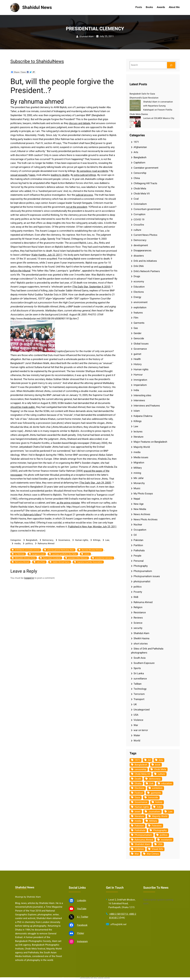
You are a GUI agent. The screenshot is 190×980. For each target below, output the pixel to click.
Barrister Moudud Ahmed (92, 550)
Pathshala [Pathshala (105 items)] (140, 830)
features (138, 313)
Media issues (141, 457)
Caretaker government (146, 168)
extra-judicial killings (85, 175)
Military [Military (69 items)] (153, 821)
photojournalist (142, 581)
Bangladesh (32, 540)
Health (137, 359)
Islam (137, 411)
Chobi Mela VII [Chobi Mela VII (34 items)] (142, 774)
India (136, 390)
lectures (138, 432)
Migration (139, 463)
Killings (97, 540)
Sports (137, 668)
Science (138, 623)
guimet (137, 354)
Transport (139, 699)
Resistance (140, 612)
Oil (135, 535)
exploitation (140, 307)
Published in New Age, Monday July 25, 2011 (92, 527)
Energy (137, 297)
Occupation (140, 530)
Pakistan (138, 540)
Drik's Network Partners (147, 271)
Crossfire (139, 225)
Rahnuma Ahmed (46, 544)
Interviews (139, 400)
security (138, 628)
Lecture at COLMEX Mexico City (159, 118)
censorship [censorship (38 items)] (140, 769)
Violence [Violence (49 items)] (139, 849)
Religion (138, 607)
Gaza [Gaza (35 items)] (137, 797)
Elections (139, 292)
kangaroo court (38, 554)
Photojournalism (143, 571)
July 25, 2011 (107, 36)
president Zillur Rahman (78, 558)
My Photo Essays (143, 494)
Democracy (48, 540)
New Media (140, 509)
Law (107, 540)
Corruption (139, 214)
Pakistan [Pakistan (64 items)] (139, 826)
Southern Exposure (144, 663)
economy (139, 282)
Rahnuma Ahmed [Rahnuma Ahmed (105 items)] (144, 840)
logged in (29, 578)
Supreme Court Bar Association (90, 562)
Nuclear (138, 525)
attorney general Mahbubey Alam (61, 550)
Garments (139, 323)
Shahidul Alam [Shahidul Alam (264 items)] (142, 844)
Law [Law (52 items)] (170, 812)
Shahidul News (37, 7)
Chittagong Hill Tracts (145, 183)
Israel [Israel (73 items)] (138, 812)
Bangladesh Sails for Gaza (142, 94)
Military (138, 468)
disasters (139, 256)
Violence (138, 720)
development (141, 245)
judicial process (84, 195)
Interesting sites (142, 395)
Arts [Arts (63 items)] (161, 760)
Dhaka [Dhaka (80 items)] (138, 784)
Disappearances (142, 251)
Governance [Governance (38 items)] (141, 802)
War (136, 725)
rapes (32, 175)
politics (29, 544)
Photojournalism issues (147, 576)
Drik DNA (139, 266)
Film (136, 318)
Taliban (138, 684)
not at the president (77, 207)
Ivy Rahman (20, 554)
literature (138, 437)
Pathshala (139, 550)
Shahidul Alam (86, 37)
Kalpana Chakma (143, 416)
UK (135, 704)
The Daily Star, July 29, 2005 (95, 483)
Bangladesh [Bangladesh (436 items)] (141, 765)
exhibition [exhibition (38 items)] (157, 788)
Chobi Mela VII (142, 194)
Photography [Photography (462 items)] (160, 830)
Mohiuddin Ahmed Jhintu (25, 558)
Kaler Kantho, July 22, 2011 (47, 255)
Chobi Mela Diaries (139, 114)
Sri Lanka (139, 673)
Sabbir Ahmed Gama (61, 562)
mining (137, 473)
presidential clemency (104, 558)
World (137, 741)
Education (139, 287)
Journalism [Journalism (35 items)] (154, 812)
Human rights (81, 540)
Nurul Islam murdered (52, 558)
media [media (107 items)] (138, 821)
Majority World (142, 447)
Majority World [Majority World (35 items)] (160, 816)
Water (137, 735)
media (17, 544)
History (138, 364)
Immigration (140, 380)
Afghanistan (140, 147)
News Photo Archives (146, 520)
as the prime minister (68, 503)
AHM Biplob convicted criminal (27, 550)
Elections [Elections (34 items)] (139, 788)
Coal (136, 199)
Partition (138, 545)
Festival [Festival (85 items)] (139, 793)
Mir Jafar (139, 478)
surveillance (140, 679)
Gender (138, 333)
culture (137, 230)
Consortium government (147, 209)
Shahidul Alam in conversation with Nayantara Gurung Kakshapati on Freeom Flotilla (158, 106)
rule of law (41, 562)
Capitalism (139, 163)
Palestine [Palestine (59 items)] (157, 826)
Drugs (137, 276)
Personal (139, 561)
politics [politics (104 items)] (164, 835)
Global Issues (141, 344)
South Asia (140, 658)
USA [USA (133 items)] (160, 844)
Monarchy (139, 483)
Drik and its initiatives (145, 261)
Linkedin (82, 973)
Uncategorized (142, 710)
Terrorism (139, 694)
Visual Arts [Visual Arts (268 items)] (157, 849)
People (137, 556)
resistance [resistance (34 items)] (166, 840)
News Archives (142, 514)
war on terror (141, 730)
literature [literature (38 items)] (139, 816)
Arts (136, 152)
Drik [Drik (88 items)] (151, 784)
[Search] (171, 65)
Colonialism (140, 204)
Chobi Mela (140, 189)
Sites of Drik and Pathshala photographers (147, 651)
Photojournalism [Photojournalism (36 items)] (143, 835)
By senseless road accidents (92, 171)
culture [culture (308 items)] (161, 774)
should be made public (23, 407)
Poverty (138, 592)
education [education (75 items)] (167, 784)
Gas (136, 328)
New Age (139, 504)
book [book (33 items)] (158, 765)
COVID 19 (139, 220)
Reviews (138, 618)
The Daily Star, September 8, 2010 (91, 287)
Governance (64, 540)
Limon (87, 554)
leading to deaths (60, 175)
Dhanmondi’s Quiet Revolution (144, 98)
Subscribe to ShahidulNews (37, 61)
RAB (136, 597)
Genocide (139, 338)
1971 (136, 142)
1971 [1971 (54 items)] (137, 760)
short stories (141, 644)
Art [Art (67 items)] (149, 760)
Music (137, 488)
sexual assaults (19, 175)
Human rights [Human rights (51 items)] (142, 807)
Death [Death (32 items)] (138, 779)
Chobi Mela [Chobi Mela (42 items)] (160, 769)
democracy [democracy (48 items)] (155, 779)
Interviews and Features (147, 406)
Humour (138, 375)
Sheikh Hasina (141, 638)
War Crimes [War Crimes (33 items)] (153, 854)
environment (140, 302)
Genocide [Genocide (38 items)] (153, 797)
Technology (140, 689)
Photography (141, 566)
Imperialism (140, 385)
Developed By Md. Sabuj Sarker (95, 978)
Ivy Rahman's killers (30, 515)
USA (136, 715)
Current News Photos (145, 235)
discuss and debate (80, 123)
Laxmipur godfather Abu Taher (64, 554)
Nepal (137, 499)
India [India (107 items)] (159, 807)
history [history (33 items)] (159, 802)
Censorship (140, 173)
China (137, 178)
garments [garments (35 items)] (156, 793)
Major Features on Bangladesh (150, 442)
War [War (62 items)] (137, 854)
